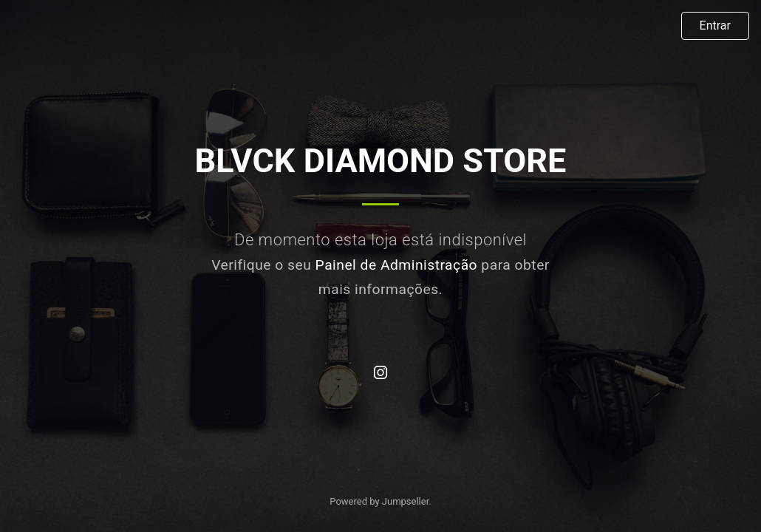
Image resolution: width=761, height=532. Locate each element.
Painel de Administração (397, 265)
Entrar (715, 25)
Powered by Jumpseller (379, 501)
